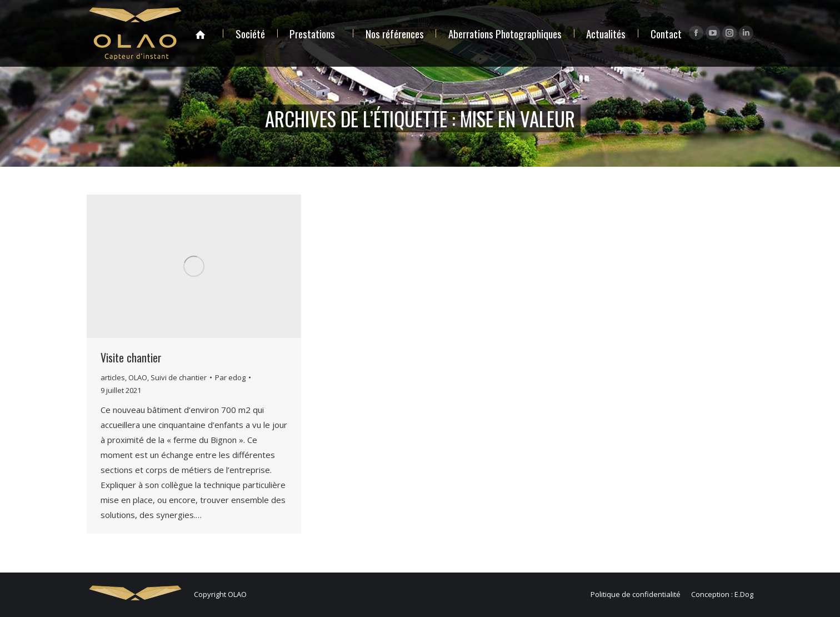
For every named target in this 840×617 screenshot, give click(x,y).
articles (113, 377)
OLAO (138, 377)
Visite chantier (131, 357)
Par (230, 377)
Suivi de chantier (179, 377)
